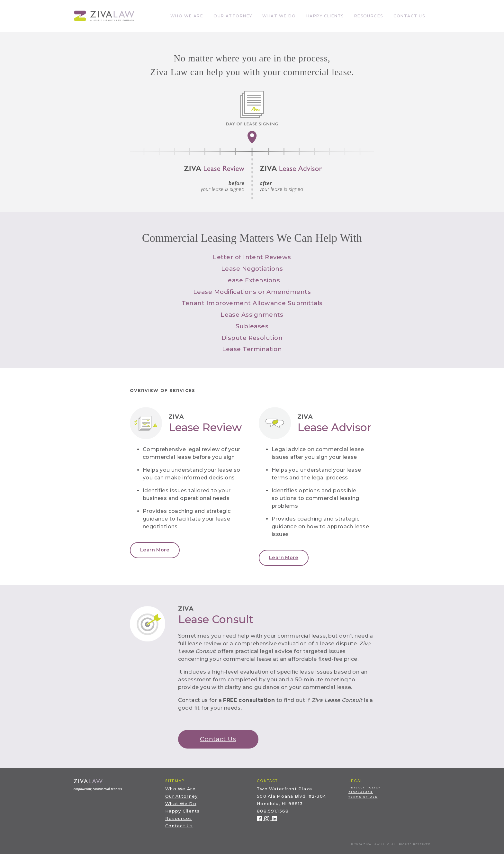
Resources (369, 16)
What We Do (279, 16)
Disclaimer (361, 792)
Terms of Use (363, 797)
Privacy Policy (364, 788)
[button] (155, 550)
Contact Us (409, 16)
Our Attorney (233, 16)
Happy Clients (325, 16)
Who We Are (187, 16)
